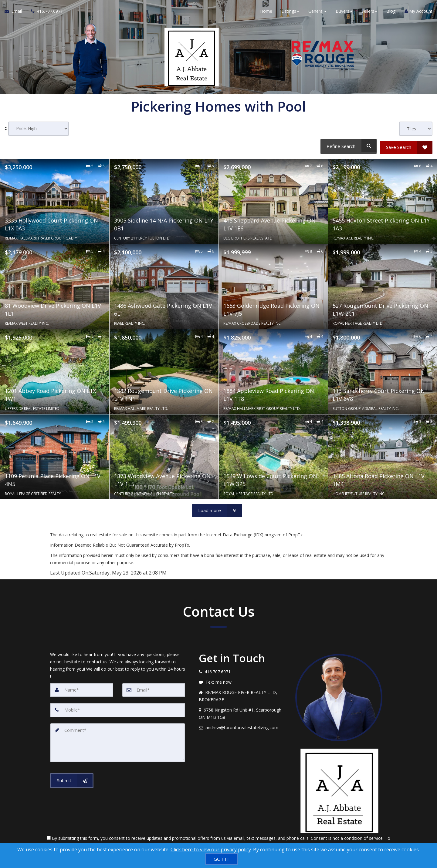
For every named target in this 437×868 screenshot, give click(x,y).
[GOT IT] (222, 859)
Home (266, 12)
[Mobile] (118, 709)
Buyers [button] (344, 12)
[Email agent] (242, 726)
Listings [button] (290, 12)
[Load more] (217, 509)
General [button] (317, 12)
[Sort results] (39, 129)
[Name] (82, 689)
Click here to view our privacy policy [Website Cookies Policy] (211, 850)
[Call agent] (45, 12)
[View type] (416, 129)
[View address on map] (242, 712)
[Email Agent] (15, 12)
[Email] (154, 689)
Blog (391, 12)
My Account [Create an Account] (418, 12)
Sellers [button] (369, 12)
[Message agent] (242, 681)
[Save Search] (406, 146)
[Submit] (72, 778)
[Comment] (118, 741)
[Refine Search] (348, 146)
